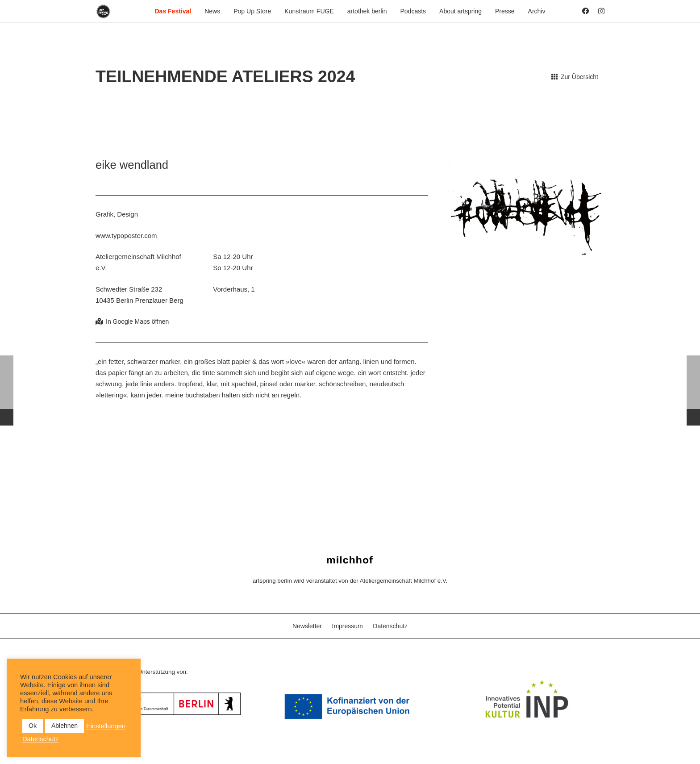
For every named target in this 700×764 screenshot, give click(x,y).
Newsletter (307, 626)
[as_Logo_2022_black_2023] (103, 11)
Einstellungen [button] (106, 726)
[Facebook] (585, 11)
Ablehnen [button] (65, 726)
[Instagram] (601, 11)
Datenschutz (390, 626)
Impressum (348, 626)
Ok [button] (33, 726)
